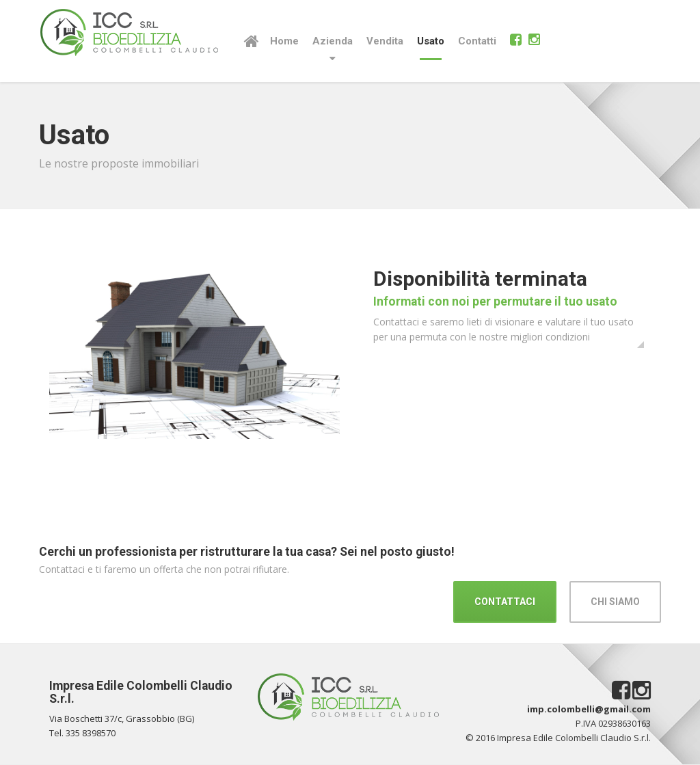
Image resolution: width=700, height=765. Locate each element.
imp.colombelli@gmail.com (589, 709)
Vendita (385, 41)
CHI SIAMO (615, 602)
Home (284, 41)
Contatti (477, 41)
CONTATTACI (505, 602)
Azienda (333, 41)
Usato (431, 41)
